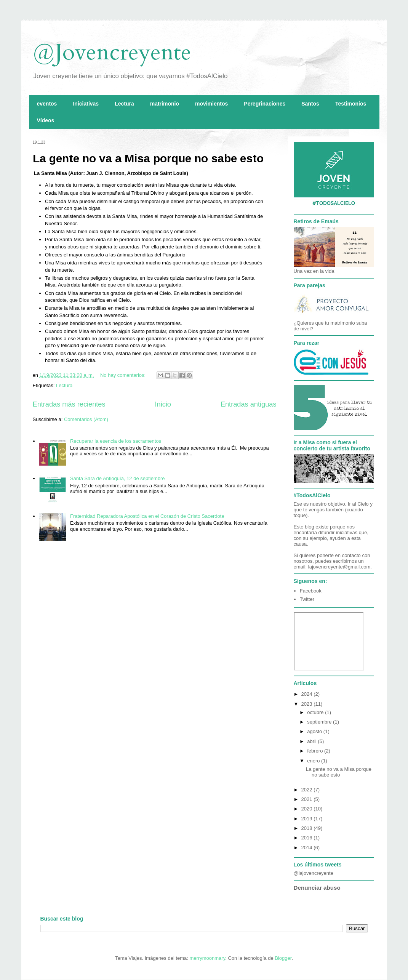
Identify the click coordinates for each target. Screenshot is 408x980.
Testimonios (351, 104)
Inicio (163, 404)
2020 (308, 809)
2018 (308, 828)
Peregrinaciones (265, 104)
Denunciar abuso (317, 888)
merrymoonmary (208, 958)
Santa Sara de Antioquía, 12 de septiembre (118, 478)
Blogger (283, 958)
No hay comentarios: (124, 375)
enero (314, 761)
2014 (308, 848)
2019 (308, 819)
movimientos (211, 104)
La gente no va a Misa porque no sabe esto (148, 158)
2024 (308, 694)
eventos (47, 104)
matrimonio (165, 104)
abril (312, 741)
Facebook (311, 591)
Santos (310, 104)
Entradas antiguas (249, 404)
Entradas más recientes (69, 404)
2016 (308, 838)
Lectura (124, 104)
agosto (315, 731)
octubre (316, 712)
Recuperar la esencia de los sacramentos (116, 441)
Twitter (307, 599)
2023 (308, 704)
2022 (308, 790)
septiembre (320, 722)
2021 (308, 799)
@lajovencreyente (314, 873)
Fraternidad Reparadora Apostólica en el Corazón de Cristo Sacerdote (147, 516)
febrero (316, 751)
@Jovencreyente (112, 52)
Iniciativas (86, 104)
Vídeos (46, 120)
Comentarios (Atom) (86, 419)
